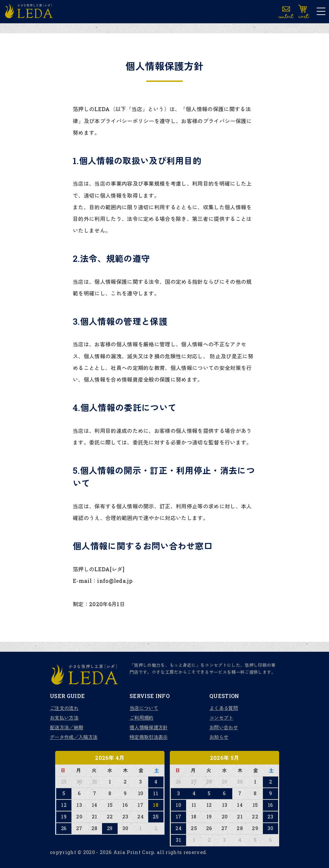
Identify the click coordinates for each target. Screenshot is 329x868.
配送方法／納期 (66, 727)
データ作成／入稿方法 (74, 737)
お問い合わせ (224, 727)
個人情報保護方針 (149, 727)
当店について (144, 708)
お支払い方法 (64, 718)
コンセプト (221, 718)
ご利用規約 (142, 718)
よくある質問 (224, 708)
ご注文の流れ (64, 708)
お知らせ (219, 737)
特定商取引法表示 (149, 737)
